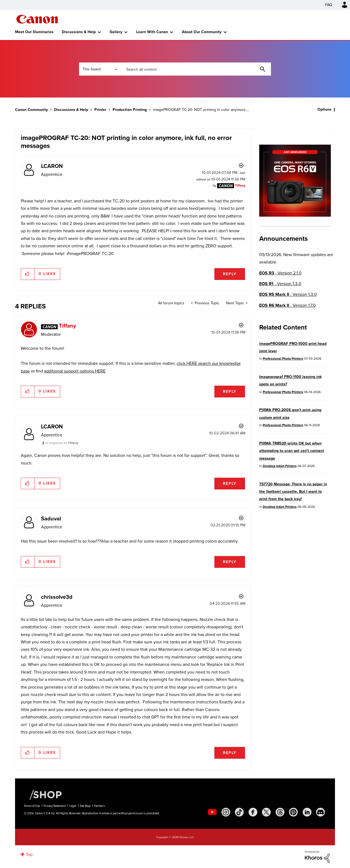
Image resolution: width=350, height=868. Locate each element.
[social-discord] (320, 812)
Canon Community (37, 19)
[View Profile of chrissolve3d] (57, 597)
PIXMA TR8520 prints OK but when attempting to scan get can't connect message (292, 451)
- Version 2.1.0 (280, 273)
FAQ (329, 5)
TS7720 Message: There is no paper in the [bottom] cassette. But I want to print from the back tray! (293, 492)
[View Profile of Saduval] (51, 518)
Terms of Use (32, 806)
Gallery (116, 32)
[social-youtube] (212, 812)
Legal (73, 806)
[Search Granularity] (100, 69)
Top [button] (29, 854)
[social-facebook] (253, 812)
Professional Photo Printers (283, 359)
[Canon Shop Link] (43, 794)
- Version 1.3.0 (280, 284)
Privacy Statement (55, 806)
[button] (28, 274)
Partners (100, 806)
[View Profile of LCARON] (52, 166)
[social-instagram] (226, 812)
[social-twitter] (266, 812)
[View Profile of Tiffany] (240, 185)
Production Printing (130, 110)
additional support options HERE (75, 371)
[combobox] (196, 69)
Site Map (85, 806)
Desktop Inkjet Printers (280, 466)
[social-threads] (280, 812)
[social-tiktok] (239, 812)
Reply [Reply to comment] (230, 392)
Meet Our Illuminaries (34, 32)
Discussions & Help (79, 32)
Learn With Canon (152, 32)
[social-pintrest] (293, 812)
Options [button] (324, 109)
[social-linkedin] (307, 812)
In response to (62, 443)
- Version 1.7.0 (288, 305)
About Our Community (202, 32)
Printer (100, 110)
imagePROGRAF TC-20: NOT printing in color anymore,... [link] (201, 110)
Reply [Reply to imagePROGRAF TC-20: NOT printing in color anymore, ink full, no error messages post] (230, 274)
